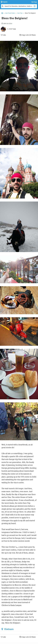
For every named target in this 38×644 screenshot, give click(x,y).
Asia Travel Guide (10, 13)
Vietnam (8, 629)
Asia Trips (20, 13)
